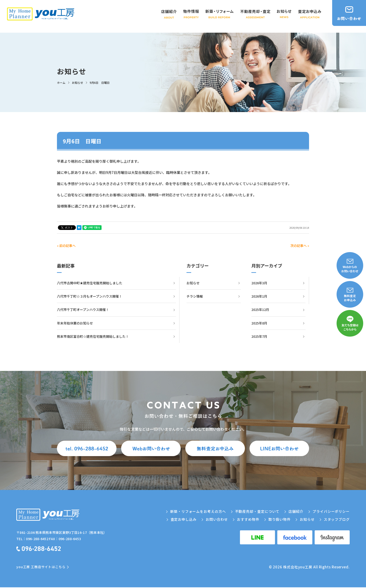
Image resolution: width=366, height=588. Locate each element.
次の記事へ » (300, 246)
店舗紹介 (296, 511)
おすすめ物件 (248, 519)
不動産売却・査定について (257, 511)
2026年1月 (259, 296)
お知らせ (193, 283)
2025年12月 (260, 310)
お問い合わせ (217, 519)
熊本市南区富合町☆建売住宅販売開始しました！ (93, 336)
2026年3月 (259, 283)
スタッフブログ (337, 519)
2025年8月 (259, 323)
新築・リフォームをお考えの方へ (198, 511)
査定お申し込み (184, 519)
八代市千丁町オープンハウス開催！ (83, 310)
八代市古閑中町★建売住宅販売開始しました (90, 283)
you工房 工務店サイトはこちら (41, 567)
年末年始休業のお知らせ (75, 323)
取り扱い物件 (280, 519)
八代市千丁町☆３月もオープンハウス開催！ (90, 296)
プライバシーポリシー (331, 511)
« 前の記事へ (66, 246)
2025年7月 (259, 336)
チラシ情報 (195, 296)
